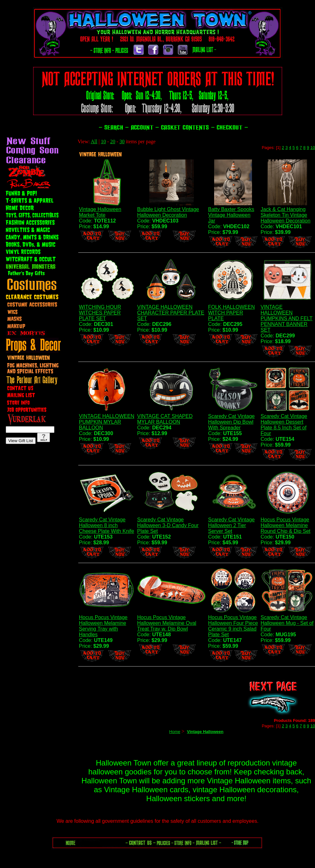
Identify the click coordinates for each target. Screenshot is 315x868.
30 (122, 141)
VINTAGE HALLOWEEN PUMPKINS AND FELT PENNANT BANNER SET (287, 318)
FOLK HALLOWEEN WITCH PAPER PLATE (231, 313)
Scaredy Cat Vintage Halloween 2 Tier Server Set (231, 525)
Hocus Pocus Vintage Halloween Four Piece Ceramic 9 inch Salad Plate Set (233, 626)
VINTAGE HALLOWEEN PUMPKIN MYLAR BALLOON (107, 422)
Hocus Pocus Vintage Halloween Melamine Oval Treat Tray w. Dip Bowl (167, 623)
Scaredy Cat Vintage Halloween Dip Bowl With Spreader (231, 422)
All (94, 141)
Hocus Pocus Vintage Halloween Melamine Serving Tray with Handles (103, 626)
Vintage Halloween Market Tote (100, 212)
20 (113, 141)
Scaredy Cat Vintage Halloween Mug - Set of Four (287, 623)
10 (103, 141)
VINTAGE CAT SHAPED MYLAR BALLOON (165, 419)
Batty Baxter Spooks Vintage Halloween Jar (231, 215)
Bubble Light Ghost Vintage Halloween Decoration (168, 212)
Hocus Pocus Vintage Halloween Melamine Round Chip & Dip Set (286, 525)
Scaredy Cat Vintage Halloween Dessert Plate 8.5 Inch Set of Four (284, 425)
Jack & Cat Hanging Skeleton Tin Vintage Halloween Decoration (286, 215)
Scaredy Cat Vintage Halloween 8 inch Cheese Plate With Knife (106, 525)
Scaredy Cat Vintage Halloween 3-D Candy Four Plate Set (168, 525)
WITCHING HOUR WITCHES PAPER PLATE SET (100, 313)
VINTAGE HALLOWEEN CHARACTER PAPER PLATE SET (171, 313)
